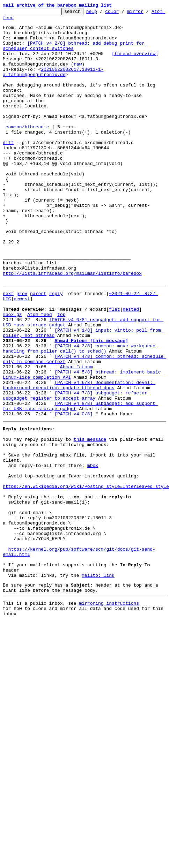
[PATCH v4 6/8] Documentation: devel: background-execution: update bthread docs (79, 459)
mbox (93, 553)
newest (22, 355)
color (123, 13)
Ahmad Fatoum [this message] (91, 405)
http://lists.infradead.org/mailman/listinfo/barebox (72, 326)
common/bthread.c (27, 151)
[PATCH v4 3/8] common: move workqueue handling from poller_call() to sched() (80, 415)
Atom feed (15, 21)
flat (114, 368)
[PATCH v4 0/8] (74, 493)
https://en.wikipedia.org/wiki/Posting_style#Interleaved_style (86, 578)
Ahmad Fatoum (76, 437)
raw (10, 75)
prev (22, 349)
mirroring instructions (109, 716)
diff (8, 169)
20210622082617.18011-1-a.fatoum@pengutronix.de (53, 85)
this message (90, 522)
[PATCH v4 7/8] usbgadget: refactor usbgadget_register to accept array (76, 471)
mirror (146, 13)
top (61, 374)
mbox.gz (12, 374)
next (8, 349)
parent (38, 349)
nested (131, 368)
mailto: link (98, 685)
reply (56, 349)
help (102, 13)
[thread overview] (135, 63)
